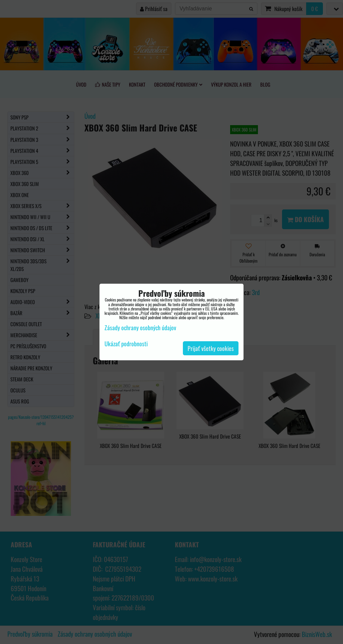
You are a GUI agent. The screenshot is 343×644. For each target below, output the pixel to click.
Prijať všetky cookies (211, 348)
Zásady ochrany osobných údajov (140, 328)
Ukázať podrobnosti (126, 344)
